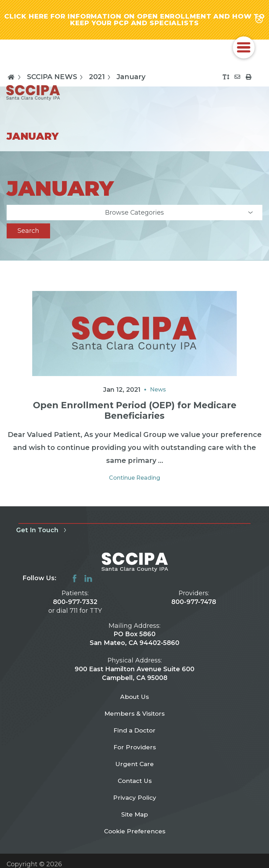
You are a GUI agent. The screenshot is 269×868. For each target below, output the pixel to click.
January (131, 78)
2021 (101, 77)
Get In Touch (43, 530)
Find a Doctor (135, 733)
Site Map (135, 820)
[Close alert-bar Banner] (259, 20)
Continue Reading (134, 478)
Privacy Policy (134, 802)
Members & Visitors (135, 715)
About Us (135, 698)
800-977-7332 (75, 602)
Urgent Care (135, 767)
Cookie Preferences (135, 837)
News (158, 390)
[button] (244, 48)
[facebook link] (75, 579)
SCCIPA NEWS (56, 77)
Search (28, 231)
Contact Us (134, 785)
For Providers (134, 750)
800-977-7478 (194, 602)
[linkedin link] (88, 579)
